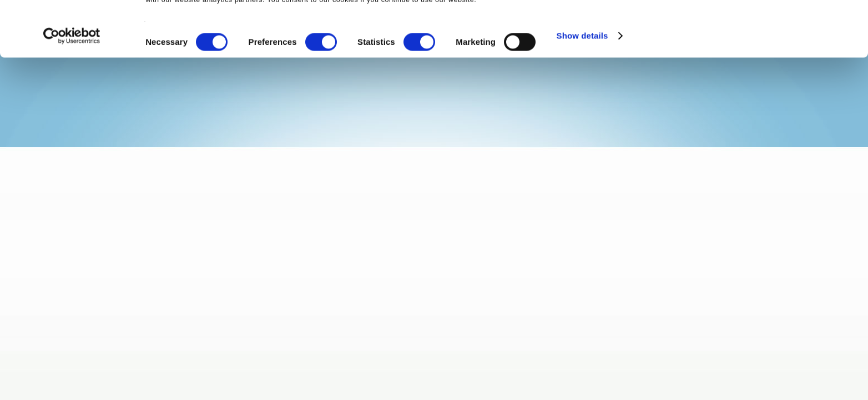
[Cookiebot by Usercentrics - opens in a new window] (72, 91)
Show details (582, 91)
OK (776, 27)
